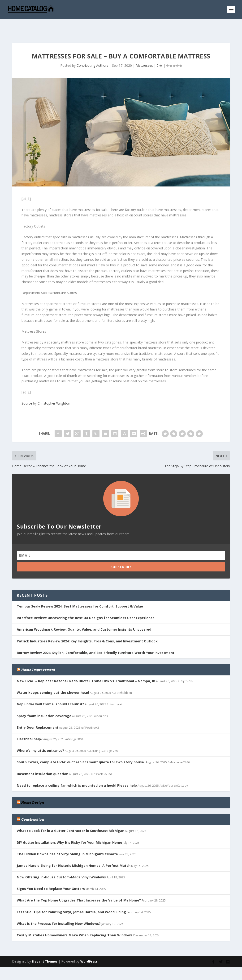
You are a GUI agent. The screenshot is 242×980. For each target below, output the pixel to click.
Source (27, 389)
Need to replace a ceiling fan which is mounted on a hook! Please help (77, 771)
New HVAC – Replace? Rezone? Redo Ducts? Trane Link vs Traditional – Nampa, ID (86, 666)
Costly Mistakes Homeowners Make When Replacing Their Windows (75, 920)
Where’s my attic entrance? (40, 736)
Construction (33, 805)
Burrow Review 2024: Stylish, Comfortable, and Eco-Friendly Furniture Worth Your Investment (96, 638)
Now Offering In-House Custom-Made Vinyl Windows (61, 862)
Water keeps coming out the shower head (53, 678)
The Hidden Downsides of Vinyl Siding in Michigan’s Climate (67, 839)
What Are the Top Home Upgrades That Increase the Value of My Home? (79, 886)
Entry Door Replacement (38, 713)
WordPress (89, 947)
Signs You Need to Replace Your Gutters (51, 874)
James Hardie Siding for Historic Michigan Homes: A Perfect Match (74, 851)
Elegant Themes (45, 947)
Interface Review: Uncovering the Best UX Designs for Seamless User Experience (86, 603)
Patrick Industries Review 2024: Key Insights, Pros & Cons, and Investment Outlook (87, 626)
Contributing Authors (92, 51)
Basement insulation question (43, 759)
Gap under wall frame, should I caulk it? (50, 689)
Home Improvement (38, 655)
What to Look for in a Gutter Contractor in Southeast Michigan (71, 816)
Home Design (33, 788)
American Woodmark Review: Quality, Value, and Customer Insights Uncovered (84, 615)
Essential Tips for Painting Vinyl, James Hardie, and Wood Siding (71, 897)
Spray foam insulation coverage (44, 701)
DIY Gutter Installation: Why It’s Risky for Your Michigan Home (69, 828)
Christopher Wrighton (54, 389)
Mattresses (144, 51)
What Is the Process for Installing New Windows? (59, 909)
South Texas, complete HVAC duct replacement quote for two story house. (81, 747)
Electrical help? (30, 724)
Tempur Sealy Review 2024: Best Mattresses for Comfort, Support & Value (80, 592)
